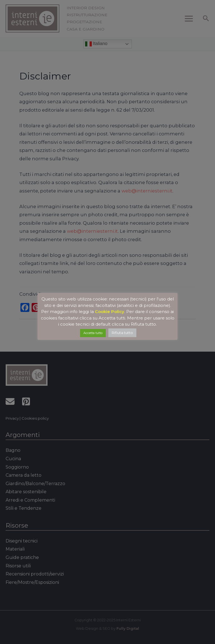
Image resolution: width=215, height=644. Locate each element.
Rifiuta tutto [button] (122, 333)
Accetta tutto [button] (93, 333)
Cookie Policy (110, 312)
